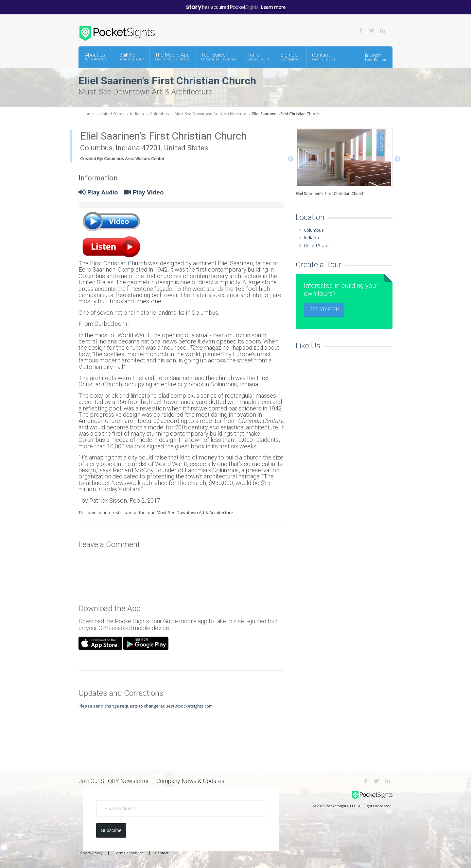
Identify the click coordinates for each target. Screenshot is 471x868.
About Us (96, 57)
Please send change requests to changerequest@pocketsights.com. (146, 706)
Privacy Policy (91, 853)
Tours (258, 57)
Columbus (159, 114)
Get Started (324, 309)
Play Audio (98, 192)
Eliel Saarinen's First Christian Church (286, 114)
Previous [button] (291, 159)
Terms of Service (129, 853)
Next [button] (397, 159)
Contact (323, 57)
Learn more (273, 7)
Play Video (144, 192)
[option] (344, 163)
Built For (131, 57)
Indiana (137, 114)
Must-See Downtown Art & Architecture (210, 114)
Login (375, 57)
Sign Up (290, 57)
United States (112, 114)
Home (88, 114)
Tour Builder (218, 57)
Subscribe (111, 830)
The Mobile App (172, 57)
